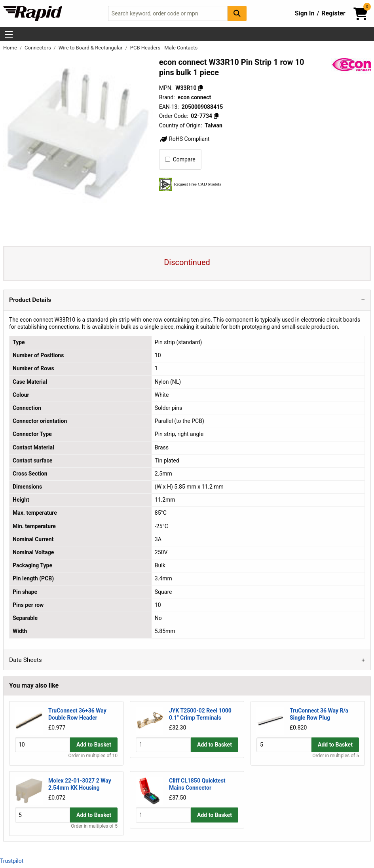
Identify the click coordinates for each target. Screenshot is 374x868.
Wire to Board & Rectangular (91, 48)
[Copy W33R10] (200, 88)
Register (333, 13)
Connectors (38, 48)
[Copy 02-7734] (216, 116)
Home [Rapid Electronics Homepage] (11, 48)
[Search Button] (237, 13)
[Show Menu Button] (9, 34)
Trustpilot (12, 861)
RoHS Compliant (184, 139)
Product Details (30, 300)
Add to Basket (94, 745)
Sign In (305, 13)
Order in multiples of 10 (93, 756)
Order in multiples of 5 (336, 756)
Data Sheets (26, 660)
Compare (180, 159)
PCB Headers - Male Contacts (164, 48)
